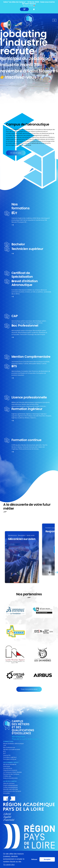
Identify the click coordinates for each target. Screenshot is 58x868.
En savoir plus (16, 153)
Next (55, 60)
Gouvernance (8, 768)
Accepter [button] (47, 859)
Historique (7, 766)
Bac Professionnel (9, 748)
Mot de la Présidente (10, 764)
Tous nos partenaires (29, 689)
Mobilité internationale (11, 789)
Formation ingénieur (10, 757)
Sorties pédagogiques (11, 787)
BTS (5, 751)
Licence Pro (7, 755)
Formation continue (10, 759)
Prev (3, 60)
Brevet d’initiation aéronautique (13, 744)
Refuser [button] (34, 859)
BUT (5, 753)
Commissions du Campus (12, 791)
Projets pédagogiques (11, 785)
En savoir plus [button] (9, 865)
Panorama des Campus (11, 774)
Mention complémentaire (12, 749)
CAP (5, 746)
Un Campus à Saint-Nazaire (12, 772)
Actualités (7, 793)
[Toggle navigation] (54, 20)
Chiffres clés (7, 776)
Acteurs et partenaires (10, 778)
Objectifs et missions (10, 770)
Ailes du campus (9, 783)
